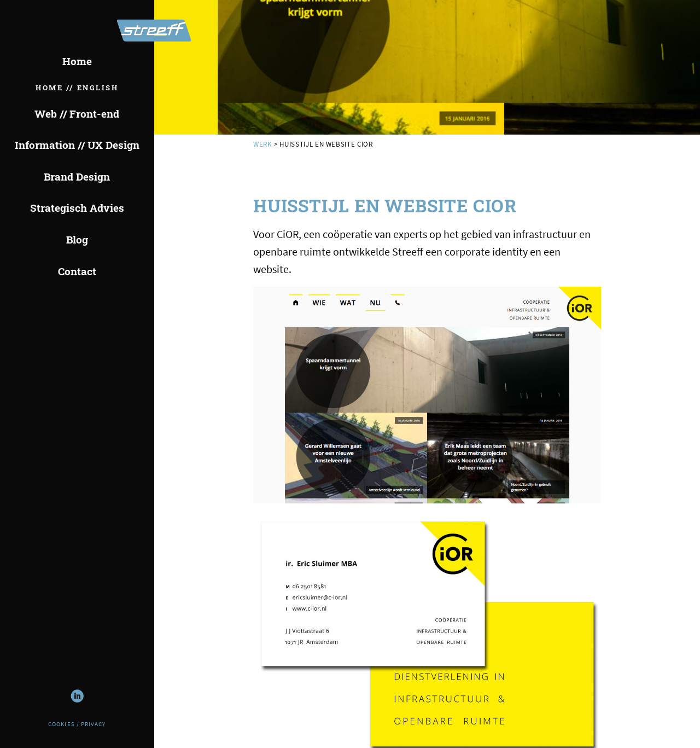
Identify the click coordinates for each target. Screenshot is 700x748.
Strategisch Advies (77, 208)
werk (263, 144)
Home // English (77, 88)
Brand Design (77, 176)
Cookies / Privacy (77, 724)
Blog (77, 239)
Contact (77, 271)
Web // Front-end (77, 114)
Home (77, 61)
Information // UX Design (77, 145)
